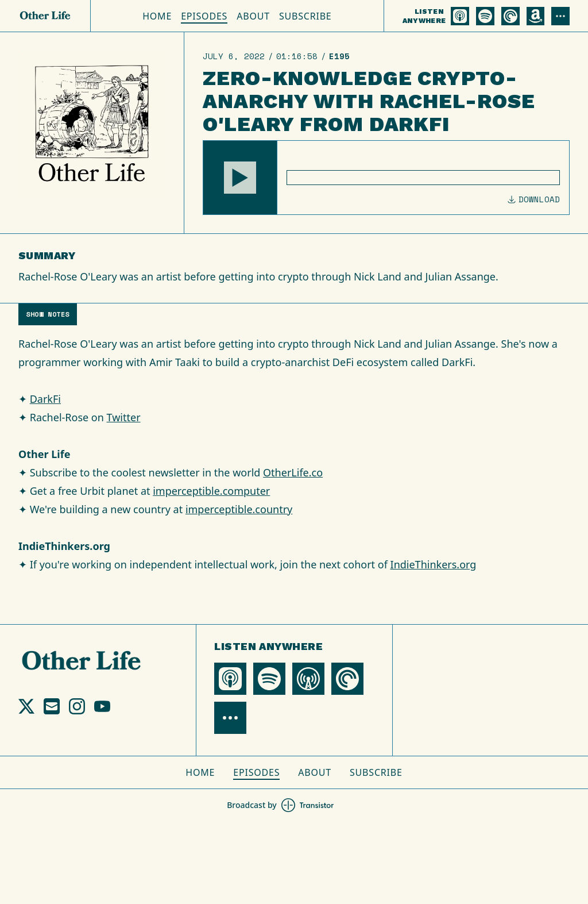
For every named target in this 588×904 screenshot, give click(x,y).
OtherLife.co (293, 472)
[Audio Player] (386, 178)
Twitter (124, 417)
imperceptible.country (239, 509)
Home (157, 16)
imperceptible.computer (211, 491)
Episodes (204, 16)
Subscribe (305, 16)
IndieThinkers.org (434, 564)
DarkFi (45, 399)
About (253, 16)
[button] (240, 178)
